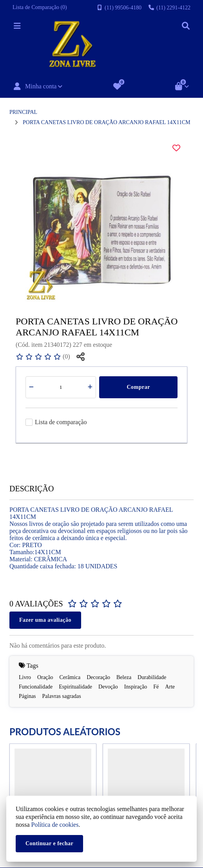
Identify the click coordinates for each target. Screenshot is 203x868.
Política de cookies (55, 825)
